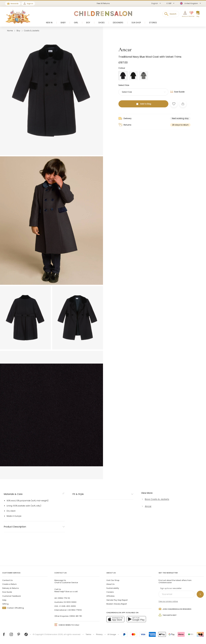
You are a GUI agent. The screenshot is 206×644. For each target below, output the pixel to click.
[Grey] (144, 320)
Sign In (30, 4)
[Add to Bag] (143, 348)
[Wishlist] (190, 14)
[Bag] (198, 14)
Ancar (125, 294)
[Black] (133, 320)
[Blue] (123, 320)
